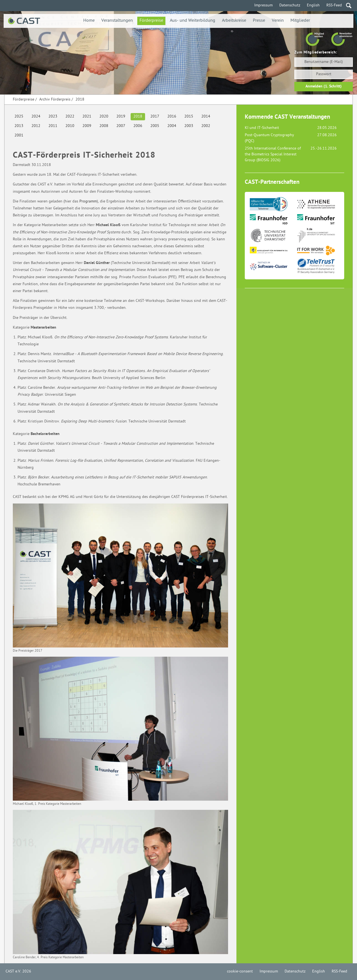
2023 (53, 117)
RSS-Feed (334, 5)
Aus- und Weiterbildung (193, 21)
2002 (206, 126)
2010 (70, 126)
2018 (80, 100)
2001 (19, 135)
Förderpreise (151, 21)
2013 (19, 126)
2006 (138, 126)
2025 (19, 117)
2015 (189, 117)
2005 (155, 126)
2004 (172, 126)
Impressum (263, 5)
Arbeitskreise (234, 21)
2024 (36, 117)
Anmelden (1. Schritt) (324, 86)
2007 (121, 126)
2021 (87, 117)
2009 (87, 126)
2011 (53, 126)
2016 (172, 117)
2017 (155, 117)
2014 (206, 117)
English (313, 5)
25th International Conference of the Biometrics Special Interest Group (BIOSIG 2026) (273, 154)
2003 (189, 126)
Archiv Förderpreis (55, 100)
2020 (104, 117)
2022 (70, 117)
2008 (104, 126)
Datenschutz (290, 5)
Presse (259, 21)
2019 (121, 117)
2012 (36, 126)
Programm (88, 201)
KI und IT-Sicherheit (262, 128)
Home (89, 21)
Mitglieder (300, 21)
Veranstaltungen (117, 21)
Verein (278, 21)
